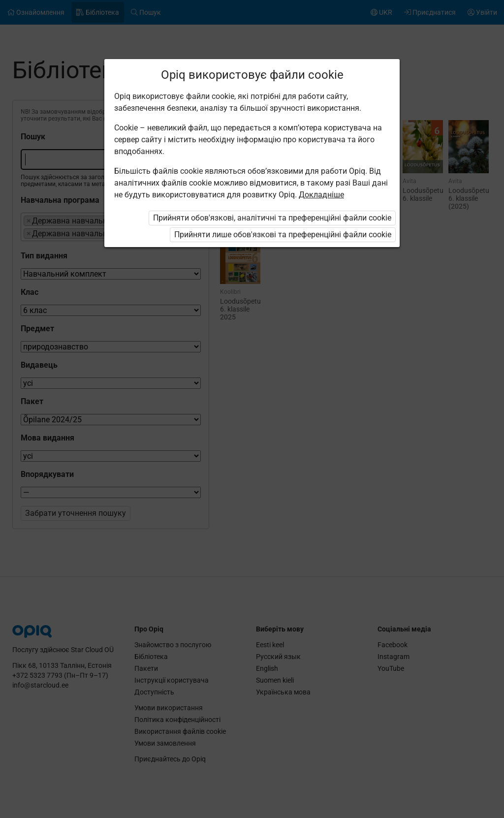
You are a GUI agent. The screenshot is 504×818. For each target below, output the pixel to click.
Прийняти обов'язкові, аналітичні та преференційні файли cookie (272, 218)
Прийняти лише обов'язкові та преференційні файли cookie (283, 235)
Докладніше (321, 195)
